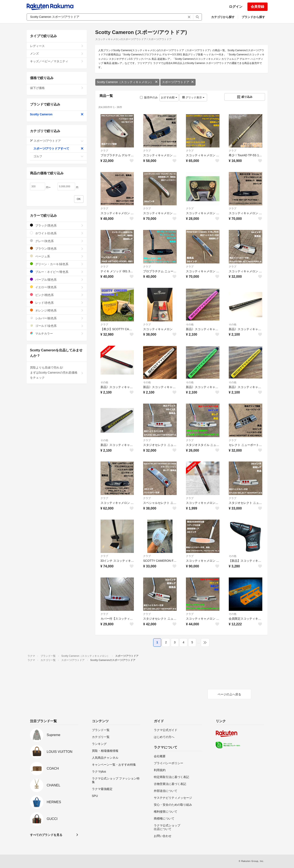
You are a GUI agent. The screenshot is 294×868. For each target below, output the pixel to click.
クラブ (104, 151)
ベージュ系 (57, 256)
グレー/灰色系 (57, 241)
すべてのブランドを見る (46, 835)
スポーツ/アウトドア (178, 82)
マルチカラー (57, 333)
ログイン (236, 7)
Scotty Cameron (57, 114)
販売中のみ (149, 97)
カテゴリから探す (223, 17)
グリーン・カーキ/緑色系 (57, 264)
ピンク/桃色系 (57, 295)
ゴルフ (58, 156)
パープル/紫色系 (57, 280)
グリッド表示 (193, 97)
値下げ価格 (57, 88)
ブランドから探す (253, 17)
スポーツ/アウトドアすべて (58, 149)
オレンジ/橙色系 (57, 310)
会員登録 (257, 7)
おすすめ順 (169, 97)
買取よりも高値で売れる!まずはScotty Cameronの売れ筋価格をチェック (57, 373)
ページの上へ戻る (229, 694)
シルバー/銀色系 (57, 318)
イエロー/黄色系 (57, 287)
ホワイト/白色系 (57, 233)
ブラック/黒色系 (57, 225)
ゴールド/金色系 (57, 326)
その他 (190, 325)
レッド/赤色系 (57, 303)
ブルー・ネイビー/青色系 (57, 272)
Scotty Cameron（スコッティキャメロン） (127, 82)
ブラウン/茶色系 (57, 248)
